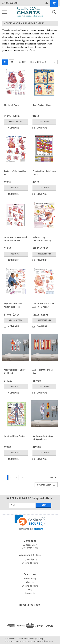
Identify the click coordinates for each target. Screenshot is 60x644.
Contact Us (30, 593)
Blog (30, 590)
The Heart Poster (12, 105)
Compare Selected (46, 485)
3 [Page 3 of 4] (16, 477)
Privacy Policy (30, 579)
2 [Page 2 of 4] (11, 477)
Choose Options (16, 122)
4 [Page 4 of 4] (22, 477)
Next (53, 477)
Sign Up (34, 559)
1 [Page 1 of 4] (5, 477)
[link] (30, 523)
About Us (30, 582)
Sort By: (23, 62)
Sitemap (40, 639)
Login (25, 559)
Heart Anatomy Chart (42, 105)
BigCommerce (20, 641)
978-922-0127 (10, 3)
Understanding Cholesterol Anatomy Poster (42, 241)
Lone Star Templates (44, 641)
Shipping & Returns (30, 563)
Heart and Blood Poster (14, 436)
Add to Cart (44, 122)
